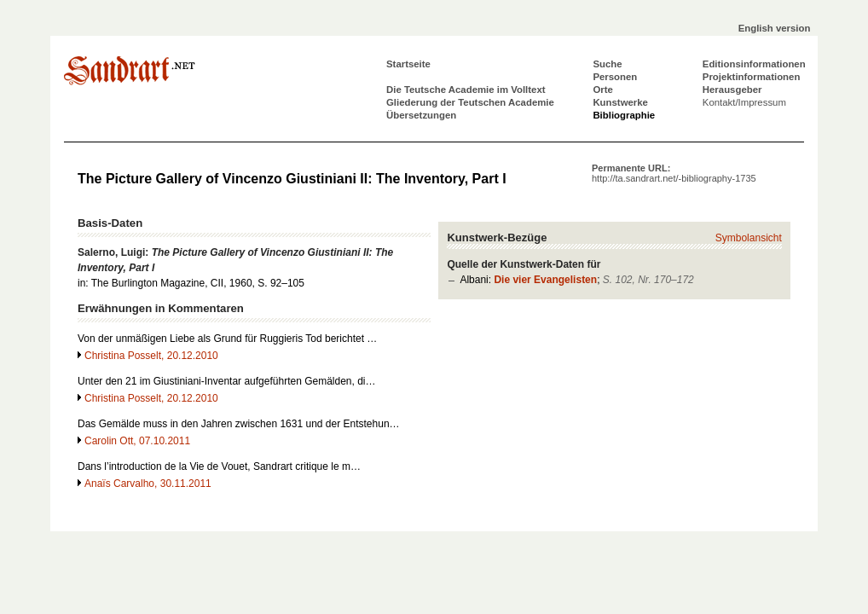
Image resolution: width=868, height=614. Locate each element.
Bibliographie (624, 115)
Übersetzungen (421, 115)
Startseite (408, 64)
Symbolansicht (749, 238)
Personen (615, 77)
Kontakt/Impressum (744, 102)
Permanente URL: (674, 173)
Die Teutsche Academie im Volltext (466, 90)
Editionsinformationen (754, 64)
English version (775, 28)
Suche (607, 64)
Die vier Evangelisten (545, 280)
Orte (602, 90)
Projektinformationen (752, 77)
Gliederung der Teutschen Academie (470, 102)
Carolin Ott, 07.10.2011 (137, 441)
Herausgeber (732, 90)
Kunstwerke (620, 102)
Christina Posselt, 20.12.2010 (151, 356)
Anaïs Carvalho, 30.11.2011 (148, 484)
